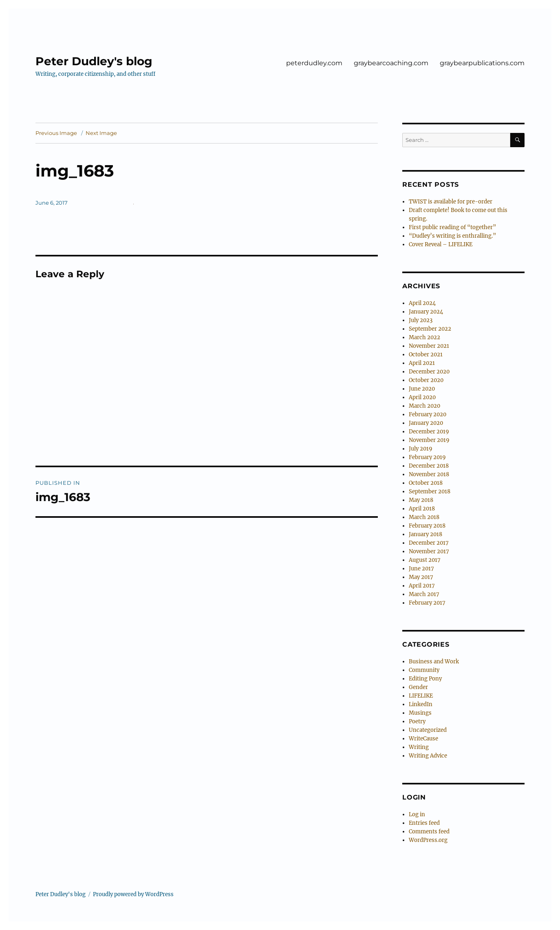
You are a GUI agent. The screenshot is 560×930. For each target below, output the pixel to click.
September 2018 (430, 492)
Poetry (417, 721)
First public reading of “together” (452, 227)
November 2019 (429, 440)
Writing (419, 747)
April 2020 (422, 397)
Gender (418, 687)
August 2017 (425, 560)
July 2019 (421, 449)
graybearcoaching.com (391, 63)
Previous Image (56, 133)
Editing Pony (425, 679)
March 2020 (424, 406)
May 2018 (421, 500)
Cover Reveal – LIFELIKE (441, 244)
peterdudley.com (314, 63)
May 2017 (421, 577)
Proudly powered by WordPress (133, 894)
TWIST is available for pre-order (451, 202)
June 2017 (421, 569)
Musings (420, 713)
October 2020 (426, 380)
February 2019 (427, 457)
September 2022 (430, 329)
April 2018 (422, 509)
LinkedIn (421, 704)
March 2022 (424, 337)
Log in (417, 814)
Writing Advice (428, 756)
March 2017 (424, 594)
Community (424, 670)
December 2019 (429, 432)
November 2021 (429, 346)
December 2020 (429, 372)
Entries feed (424, 823)
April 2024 (422, 303)
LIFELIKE (421, 696)
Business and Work (434, 662)
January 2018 (426, 534)
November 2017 (429, 551)
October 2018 (426, 483)
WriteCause (423, 739)
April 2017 (422, 586)
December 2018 (429, 466)
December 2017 (429, 543)
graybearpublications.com (482, 63)
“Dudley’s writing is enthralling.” (452, 236)
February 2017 (427, 603)
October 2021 (426, 355)
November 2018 (429, 474)
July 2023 (421, 320)
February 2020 (428, 414)
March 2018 (424, 517)
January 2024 (426, 312)
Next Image (101, 133)
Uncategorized (428, 730)
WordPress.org (428, 840)
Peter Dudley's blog (94, 61)
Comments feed (429, 832)
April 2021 (422, 363)
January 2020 (426, 423)
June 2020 (422, 389)
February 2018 (427, 526)
